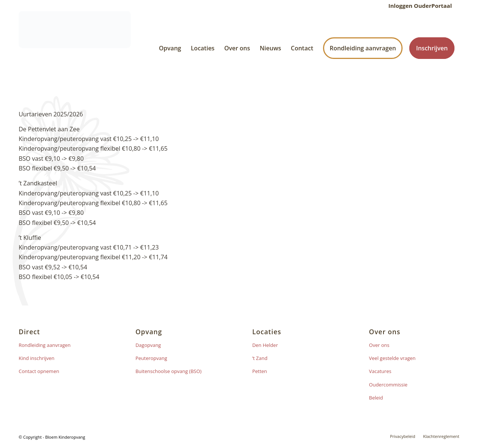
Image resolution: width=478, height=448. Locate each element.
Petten (260, 371)
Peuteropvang (151, 358)
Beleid (376, 398)
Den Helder (265, 345)
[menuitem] (418, 6)
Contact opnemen (39, 371)
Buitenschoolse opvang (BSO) (169, 371)
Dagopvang (148, 345)
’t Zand (260, 358)
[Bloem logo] (75, 48)
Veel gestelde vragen (392, 358)
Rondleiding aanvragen (45, 345)
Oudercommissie (388, 385)
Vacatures (380, 371)
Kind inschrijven (37, 358)
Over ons (379, 345)
